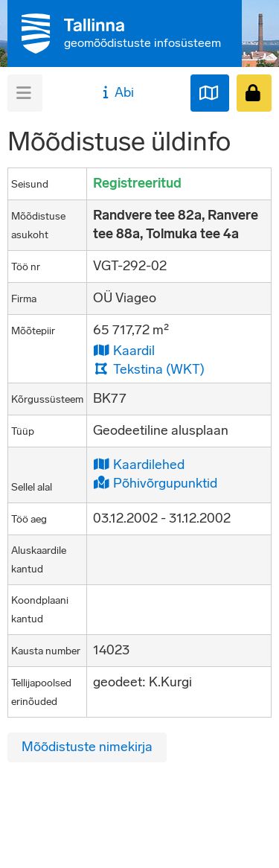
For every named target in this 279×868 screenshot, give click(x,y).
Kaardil (124, 350)
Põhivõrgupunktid (155, 483)
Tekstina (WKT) (149, 369)
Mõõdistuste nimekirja (87, 747)
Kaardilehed (139, 464)
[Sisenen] (254, 93)
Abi (116, 92)
